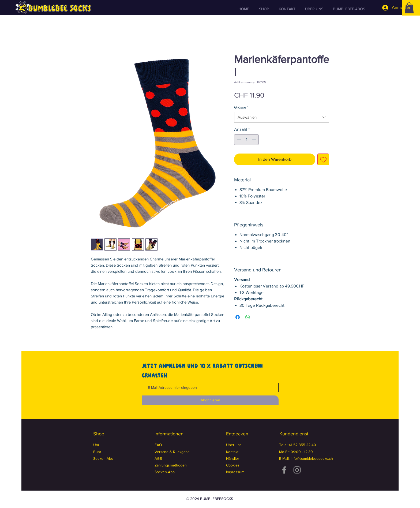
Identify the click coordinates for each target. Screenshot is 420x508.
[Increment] (254, 140)
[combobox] (282, 117)
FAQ (158, 445)
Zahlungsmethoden (171, 465)
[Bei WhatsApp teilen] (248, 317)
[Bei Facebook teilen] (238, 317)
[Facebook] (284, 470)
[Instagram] (297, 470)
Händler (233, 458)
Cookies (233, 465)
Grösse (241, 107)
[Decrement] (239, 140)
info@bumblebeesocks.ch (312, 458)
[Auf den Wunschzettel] (323, 159)
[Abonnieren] (210, 400)
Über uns (234, 445)
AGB (158, 458)
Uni (96, 445)
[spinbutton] (246, 140)
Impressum (235, 472)
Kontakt (232, 452)
